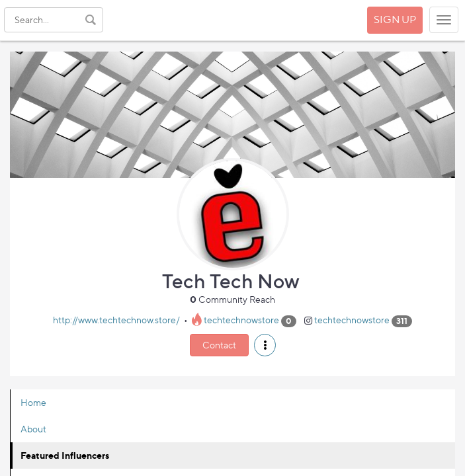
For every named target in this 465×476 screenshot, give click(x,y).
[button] (265, 345)
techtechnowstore (241, 320)
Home (33, 402)
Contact (219, 345)
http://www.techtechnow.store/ (116, 320)
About (33, 429)
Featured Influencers (65, 455)
